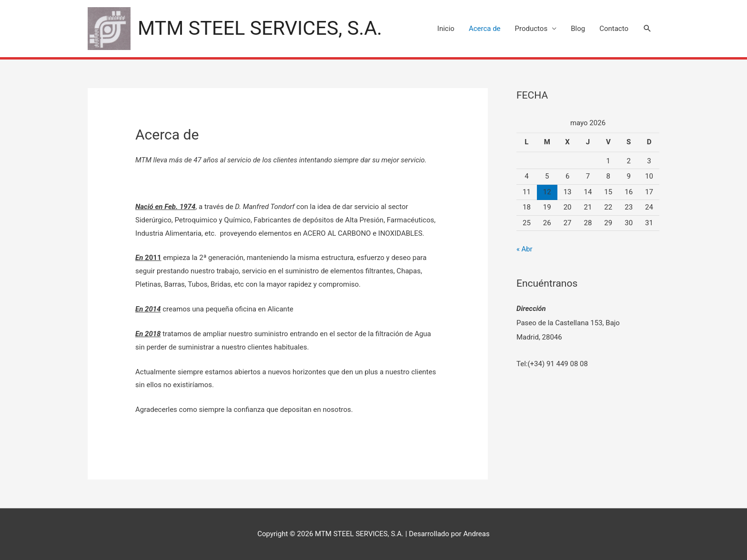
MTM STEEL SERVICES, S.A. (262, 28)
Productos (531, 29)
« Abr (525, 249)
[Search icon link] (647, 29)
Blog (578, 29)
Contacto (614, 29)
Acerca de (485, 29)
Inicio (446, 29)
